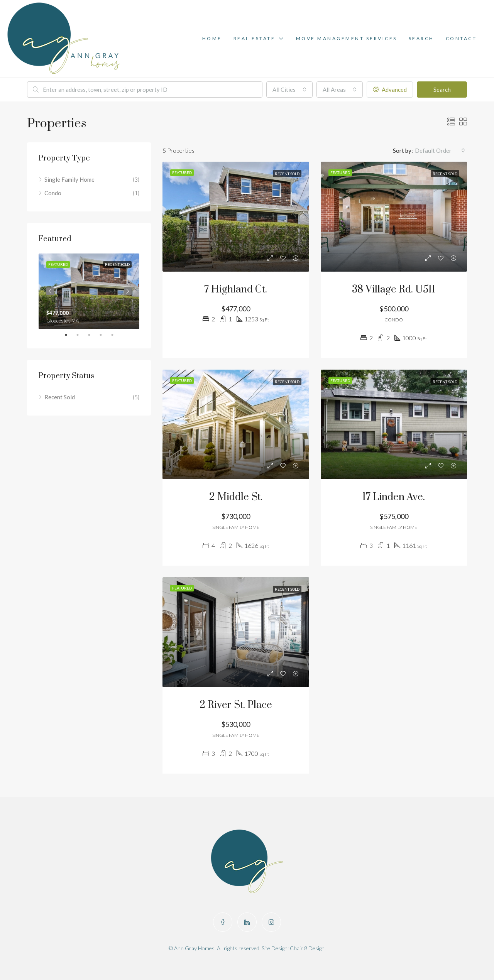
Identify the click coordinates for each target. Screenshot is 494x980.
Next (128, 291)
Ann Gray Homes (194, 948)
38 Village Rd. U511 (394, 290)
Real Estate (255, 38)
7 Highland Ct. (236, 290)
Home (212, 38)
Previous (50, 291)
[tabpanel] (89, 291)
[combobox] (289, 90)
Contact (461, 38)
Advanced (390, 90)
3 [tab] (93, 335)
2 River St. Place (236, 705)
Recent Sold (60, 397)
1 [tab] (70, 335)
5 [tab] (116, 335)
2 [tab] (81, 335)
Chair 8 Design (307, 948)
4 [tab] (105, 335)
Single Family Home (69, 179)
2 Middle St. (236, 497)
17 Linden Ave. (394, 497)
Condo (53, 193)
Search (421, 38)
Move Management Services (347, 38)
